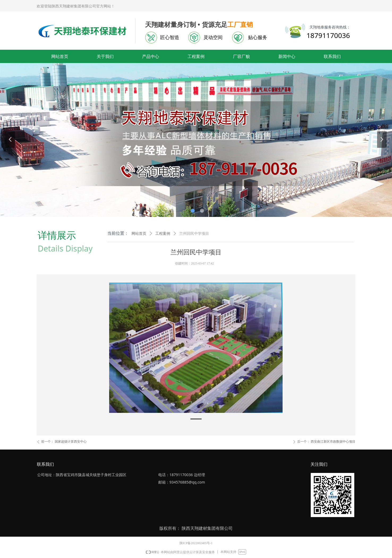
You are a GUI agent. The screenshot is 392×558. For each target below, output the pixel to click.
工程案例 (163, 234)
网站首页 (139, 234)
